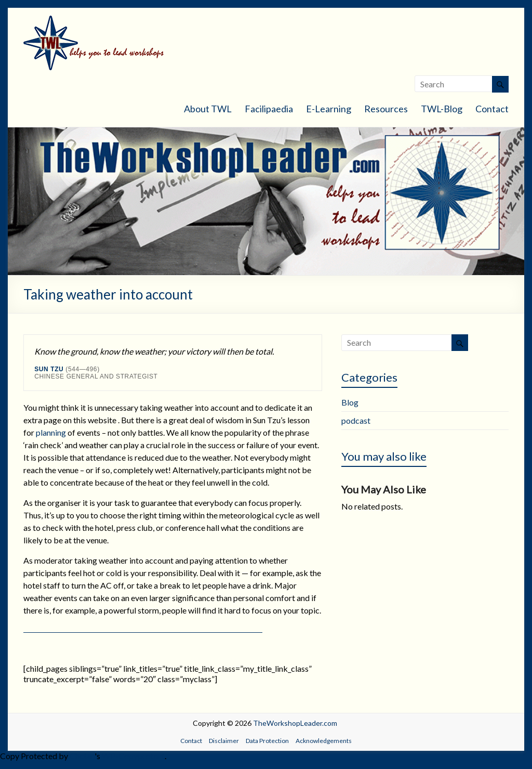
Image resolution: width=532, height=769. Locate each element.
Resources (386, 109)
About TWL (208, 109)
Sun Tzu (49, 369)
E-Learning (329, 109)
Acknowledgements (324, 741)
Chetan (82, 756)
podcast (356, 420)
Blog (350, 402)
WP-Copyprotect (133, 756)
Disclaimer (224, 741)
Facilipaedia (269, 109)
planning (51, 432)
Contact (492, 109)
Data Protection (267, 741)
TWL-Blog (442, 109)
